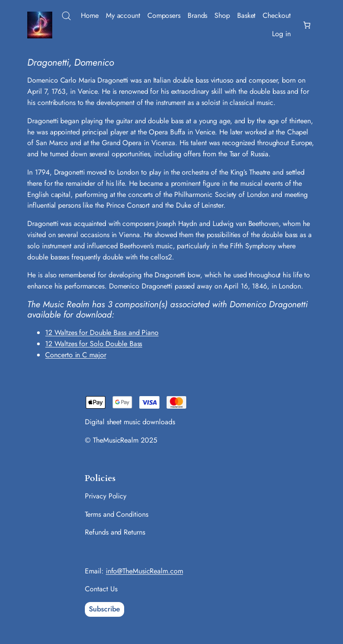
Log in (281, 34)
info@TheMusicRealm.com (144, 571)
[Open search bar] (67, 16)
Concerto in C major (75, 355)
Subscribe (104, 609)
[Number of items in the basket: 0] (307, 25)
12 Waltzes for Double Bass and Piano (102, 332)
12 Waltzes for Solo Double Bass (94, 344)
